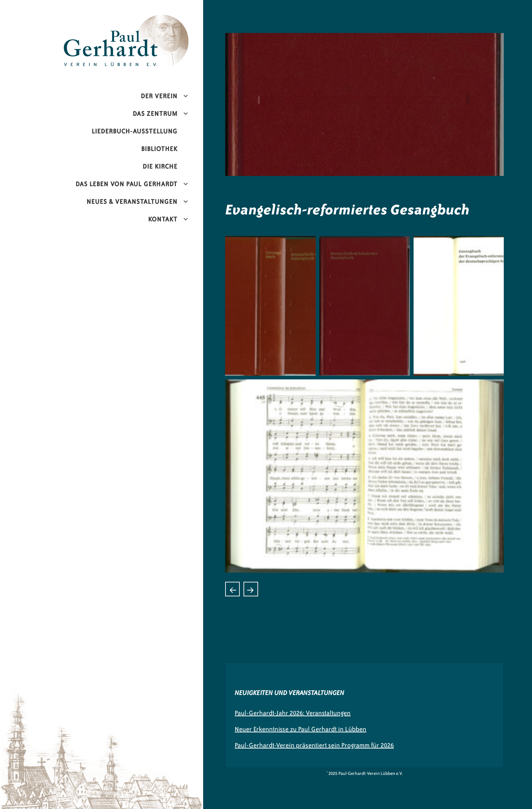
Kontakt (163, 219)
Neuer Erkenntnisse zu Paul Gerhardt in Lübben (300, 729)
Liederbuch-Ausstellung (135, 131)
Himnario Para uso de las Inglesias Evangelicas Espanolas (251, 589)
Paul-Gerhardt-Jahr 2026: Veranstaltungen (293, 713)
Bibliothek (159, 149)
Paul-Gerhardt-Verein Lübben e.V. (142, 21)
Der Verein (159, 96)
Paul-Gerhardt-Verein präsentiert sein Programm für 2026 (314, 745)
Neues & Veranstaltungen (132, 202)
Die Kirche (160, 166)
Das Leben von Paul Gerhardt (126, 184)
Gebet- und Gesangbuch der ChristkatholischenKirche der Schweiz (232, 589)
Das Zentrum (155, 114)
